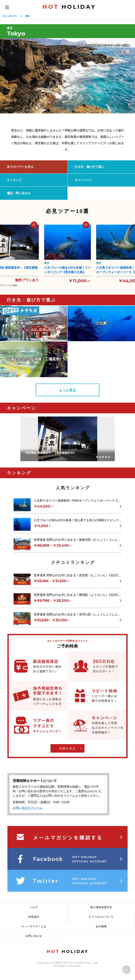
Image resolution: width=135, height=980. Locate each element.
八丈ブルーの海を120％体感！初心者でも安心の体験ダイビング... (78, 520)
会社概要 (101, 926)
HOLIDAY (69, 7)
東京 (27, 16)
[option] (67, 76)
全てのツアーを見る (20, 167)
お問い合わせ (34, 936)
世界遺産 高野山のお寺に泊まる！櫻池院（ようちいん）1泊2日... (77, 595)
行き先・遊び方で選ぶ (89, 167)
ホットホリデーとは (34, 926)
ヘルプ (34, 907)
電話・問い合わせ (19, 193)
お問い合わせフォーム (28, 808)
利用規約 (34, 917)
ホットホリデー (10, 16)
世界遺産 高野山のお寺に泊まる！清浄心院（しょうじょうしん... (77, 614)
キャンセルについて (101, 917)
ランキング (14, 180)
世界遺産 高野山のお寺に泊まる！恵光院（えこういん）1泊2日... (77, 575)
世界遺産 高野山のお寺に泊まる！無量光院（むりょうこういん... (77, 540)
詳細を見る (67, 748)
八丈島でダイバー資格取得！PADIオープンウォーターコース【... (77, 501)
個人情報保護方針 (101, 907)
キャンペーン (83, 180)
